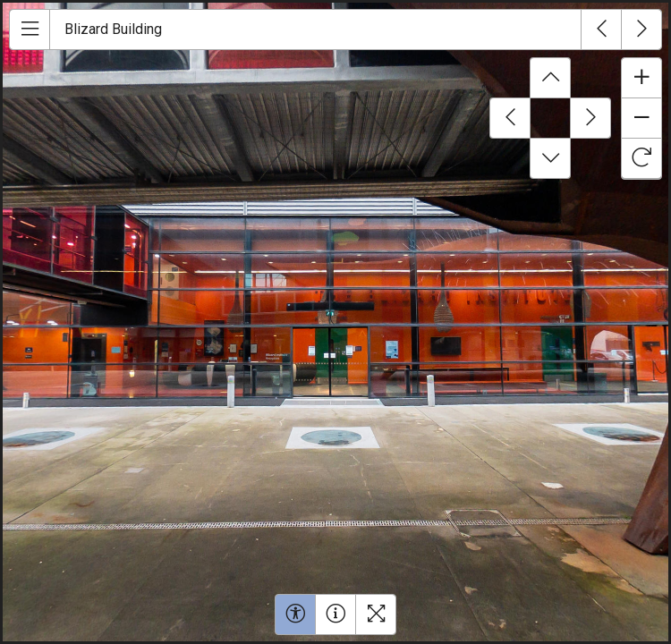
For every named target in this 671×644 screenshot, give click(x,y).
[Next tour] (641, 30)
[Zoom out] (641, 118)
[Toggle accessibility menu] (295, 614)
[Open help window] (335, 614)
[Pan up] (550, 78)
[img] (335, 322)
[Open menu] (30, 30)
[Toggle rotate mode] (641, 158)
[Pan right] (590, 118)
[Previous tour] (601, 30)
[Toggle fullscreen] (376, 614)
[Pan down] (550, 158)
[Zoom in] (641, 78)
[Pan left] (510, 118)
